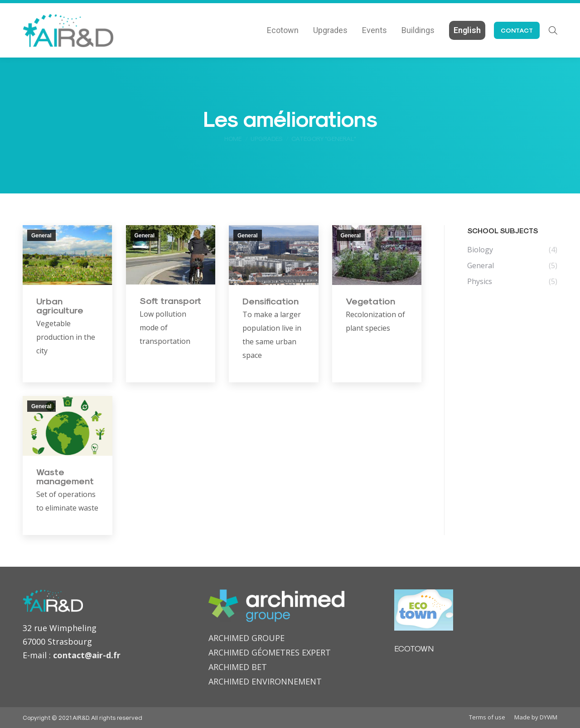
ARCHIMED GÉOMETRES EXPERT (270, 652)
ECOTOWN (414, 648)
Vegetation (370, 301)
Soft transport (170, 300)
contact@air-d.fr (87, 655)
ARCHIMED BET (238, 667)
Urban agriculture (60, 305)
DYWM (549, 717)
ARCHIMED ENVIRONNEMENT (265, 681)
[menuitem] (283, 30)
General (41, 236)
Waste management (65, 476)
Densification (271, 301)
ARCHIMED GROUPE (246, 638)
